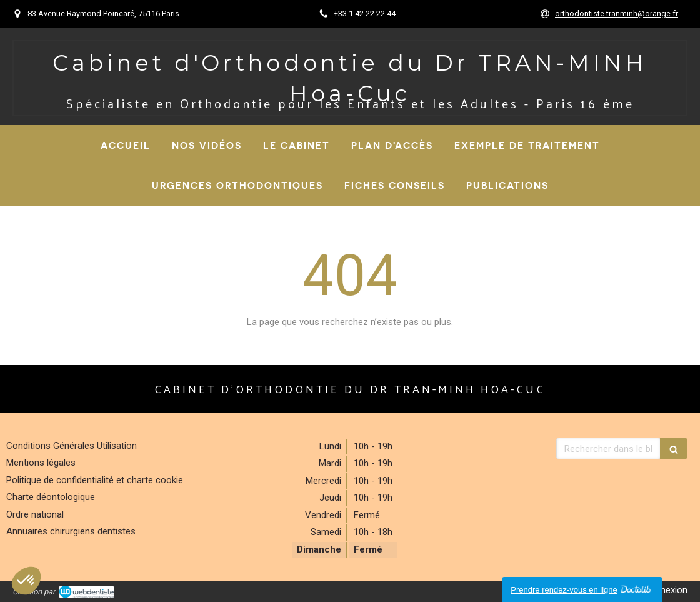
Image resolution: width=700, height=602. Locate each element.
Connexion (666, 590)
